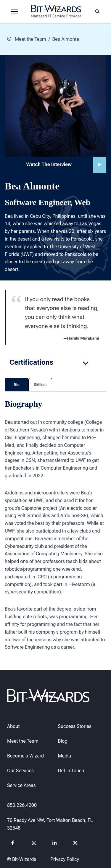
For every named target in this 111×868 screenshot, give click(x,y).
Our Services (20, 771)
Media (65, 756)
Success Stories (75, 726)
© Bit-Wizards (22, 859)
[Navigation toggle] (14, 12)
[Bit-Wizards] (56, 12)
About (13, 726)
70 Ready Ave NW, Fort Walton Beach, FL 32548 (50, 824)
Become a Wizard (25, 756)
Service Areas (21, 785)
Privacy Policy (65, 859)
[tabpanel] (55, 525)
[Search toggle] (97, 12)
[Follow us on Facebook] (14, 844)
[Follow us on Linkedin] (55, 844)
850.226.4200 (22, 805)
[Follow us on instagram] (34, 844)
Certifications (49, 362)
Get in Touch (71, 771)
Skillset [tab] (40, 385)
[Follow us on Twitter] (75, 844)
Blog (63, 741)
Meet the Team (27, 39)
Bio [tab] (17, 385)
